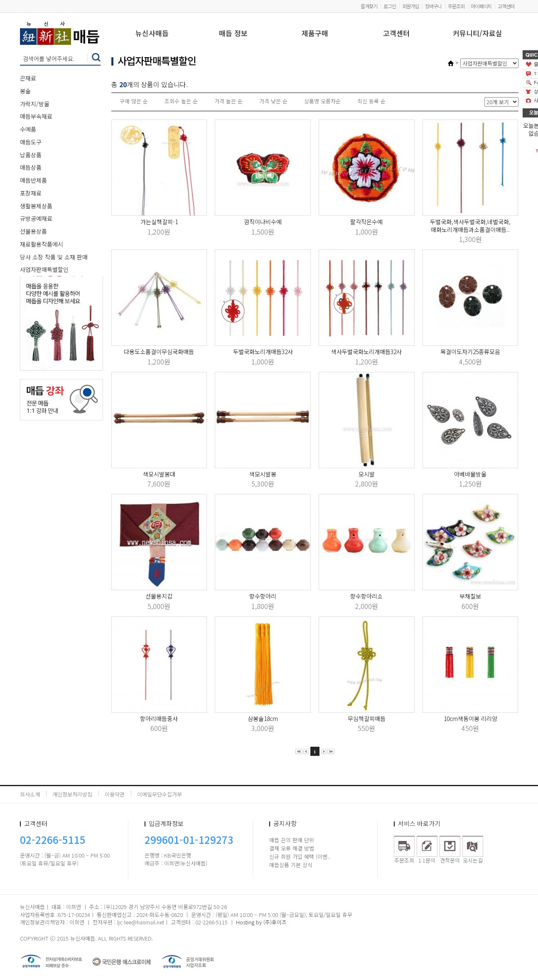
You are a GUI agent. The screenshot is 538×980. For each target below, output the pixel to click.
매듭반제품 (33, 180)
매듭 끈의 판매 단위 (292, 840)
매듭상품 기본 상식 (291, 865)
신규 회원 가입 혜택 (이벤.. (300, 857)
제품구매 (315, 34)
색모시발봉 (263, 474)
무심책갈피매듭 (367, 719)
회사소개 (30, 794)
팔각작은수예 (366, 222)
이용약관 (115, 794)
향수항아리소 (366, 596)
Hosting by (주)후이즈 (261, 922)
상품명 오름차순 (322, 101)
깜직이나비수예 (263, 222)
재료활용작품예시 (42, 244)
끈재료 (28, 78)
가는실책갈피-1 (159, 222)
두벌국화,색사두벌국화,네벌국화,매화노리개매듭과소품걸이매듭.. (470, 226)
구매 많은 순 (134, 101)
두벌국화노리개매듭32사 (263, 352)
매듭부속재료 (36, 116)
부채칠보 (470, 596)
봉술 (25, 91)
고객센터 (506, 6)
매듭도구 (31, 142)
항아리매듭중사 (159, 719)
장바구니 (433, 6)
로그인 (390, 6)
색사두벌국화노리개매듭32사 (366, 352)
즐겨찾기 (369, 6)
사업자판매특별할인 (44, 269)
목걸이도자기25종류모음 (470, 352)
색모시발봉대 (159, 474)
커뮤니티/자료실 (478, 34)
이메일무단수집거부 (160, 794)
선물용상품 (33, 231)
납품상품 (31, 155)
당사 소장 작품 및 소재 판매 (54, 257)
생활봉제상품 (36, 206)
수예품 (28, 129)
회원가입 (410, 6)
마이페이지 (481, 6)
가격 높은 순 (228, 101)
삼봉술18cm (263, 719)
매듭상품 (31, 167)
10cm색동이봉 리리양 (470, 719)
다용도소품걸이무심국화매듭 (159, 352)
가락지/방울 (35, 104)
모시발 (367, 474)
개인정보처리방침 (72, 794)
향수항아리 (263, 596)
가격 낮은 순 (273, 101)
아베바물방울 (470, 474)
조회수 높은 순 (181, 101)
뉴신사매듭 (152, 34)
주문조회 (456, 6)
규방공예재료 (36, 218)
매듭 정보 (233, 34)
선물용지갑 (159, 596)
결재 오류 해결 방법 (292, 848)
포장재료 (31, 193)
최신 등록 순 (371, 101)
